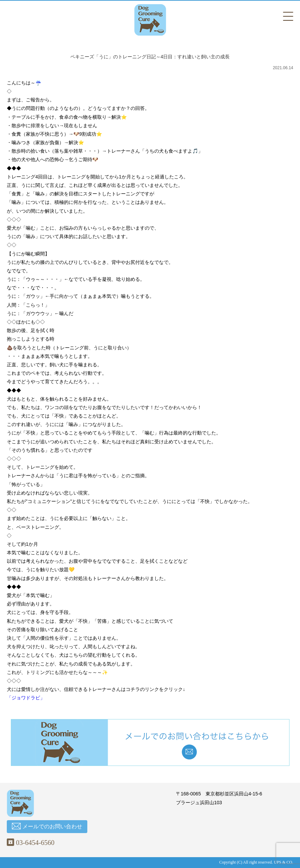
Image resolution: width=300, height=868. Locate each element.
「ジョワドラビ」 (26, 698)
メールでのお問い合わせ (47, 826)
